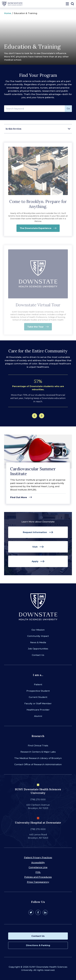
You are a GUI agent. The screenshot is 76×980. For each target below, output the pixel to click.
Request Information (35, 532)
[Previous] (34, 416)
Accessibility (38, 862)
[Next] (42, 416)
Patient (38, 684)
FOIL (38, 872)
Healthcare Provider (38, 710)
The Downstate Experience (36, 230)
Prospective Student (38, 691)
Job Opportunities (38, 649)
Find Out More (19, 497)
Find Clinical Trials (38, 746)
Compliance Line (38, 867)
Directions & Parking (38, 945)
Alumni (38, 716)
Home (8, 13)
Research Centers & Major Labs (38, 752)
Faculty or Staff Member (38, 703)
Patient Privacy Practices (38, 857)
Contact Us (38, 655)
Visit (35, 547)
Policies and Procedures (38, 877)
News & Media (38, 642)
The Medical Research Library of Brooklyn (38, 758)
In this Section (13, 129)
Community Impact (38, 636)
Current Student (38, 697)
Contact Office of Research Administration (38, 764)
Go (68, 108)
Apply (35, 561)
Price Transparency (38, 882)
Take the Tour (35, 328)
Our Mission (38, 630)
